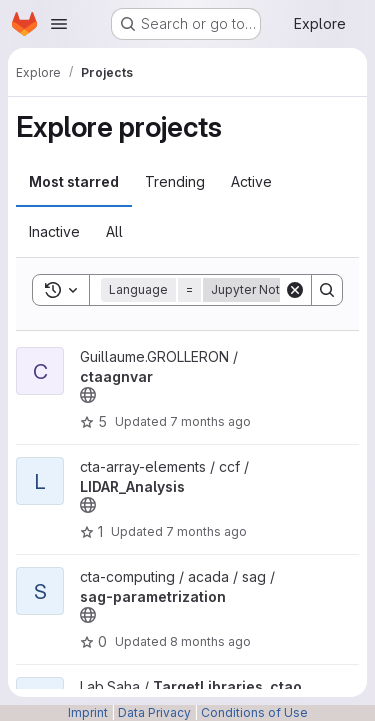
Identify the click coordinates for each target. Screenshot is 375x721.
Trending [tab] (175, 181)
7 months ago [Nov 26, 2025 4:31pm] (206, 531)
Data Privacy (154, 712)
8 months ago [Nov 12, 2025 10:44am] (210, 641)
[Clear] (295, 290)
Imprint (88, 712)
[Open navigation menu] (59, 24)
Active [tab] (251, 181)
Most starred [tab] (74, 181)
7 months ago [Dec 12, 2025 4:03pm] (210, 421)
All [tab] (114, 231)
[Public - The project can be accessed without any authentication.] (88, 395)
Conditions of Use (254, 712)
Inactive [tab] (54, 231)
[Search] (327, 290)
